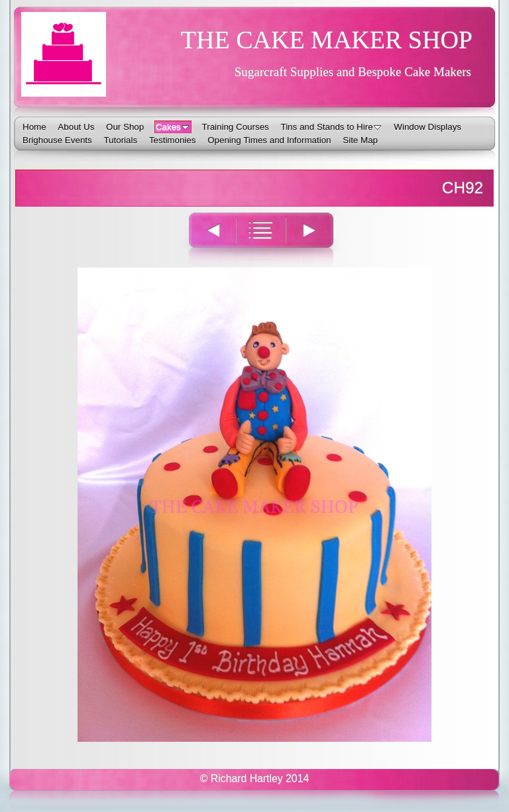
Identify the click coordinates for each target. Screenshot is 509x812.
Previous (205, 239)
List (261, 239)
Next (317, 239)
